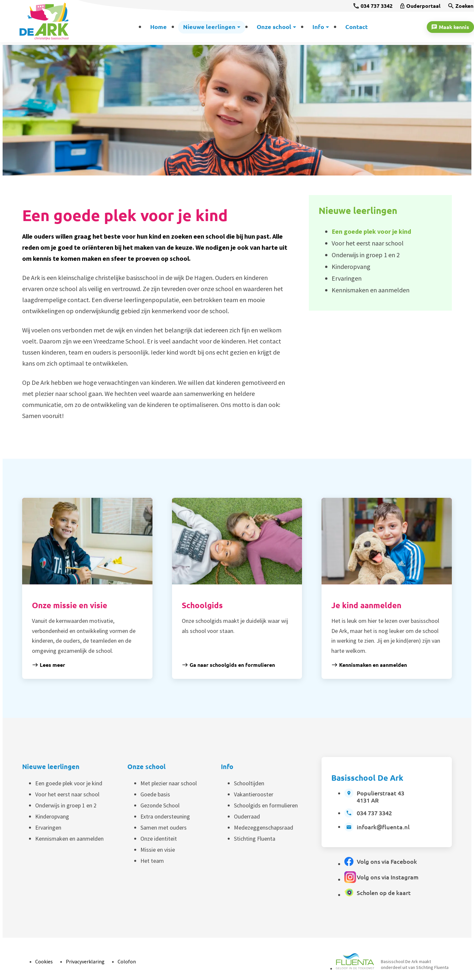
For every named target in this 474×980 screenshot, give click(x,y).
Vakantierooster (254, 794)
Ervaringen (48, 827)
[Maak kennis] (450, 27)
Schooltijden (249, 783)
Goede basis (155, 794)
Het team (152, 861)
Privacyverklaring (85, 961)
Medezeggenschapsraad (264, 827)
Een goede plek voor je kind (69, 783)
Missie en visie (158, 850)
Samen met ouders (164, 827)
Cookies (44, 961)
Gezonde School (160, 805)
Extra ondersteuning (165, 816)
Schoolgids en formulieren (266, 805)
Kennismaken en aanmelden (69, 839)
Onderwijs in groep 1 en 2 (66, 805)
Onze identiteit (159, 839)
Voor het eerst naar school (67, 794)
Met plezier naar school (169, 783)
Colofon (127, 961)
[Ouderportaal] (420, 6)
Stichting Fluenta (255, 839)
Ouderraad (247, 816)
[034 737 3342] (373, 6)
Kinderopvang (52, 816)
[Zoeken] (461, 6)
